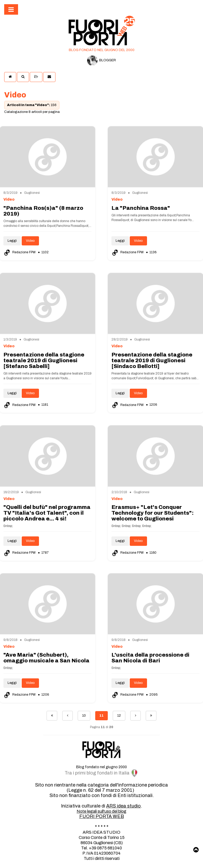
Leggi (12, 241)
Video (30, 241)
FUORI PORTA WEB (102, 816)
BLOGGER (101, 61)
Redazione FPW (20, 252)
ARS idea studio (123, 806)
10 (84, 716)
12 (119, 716)
